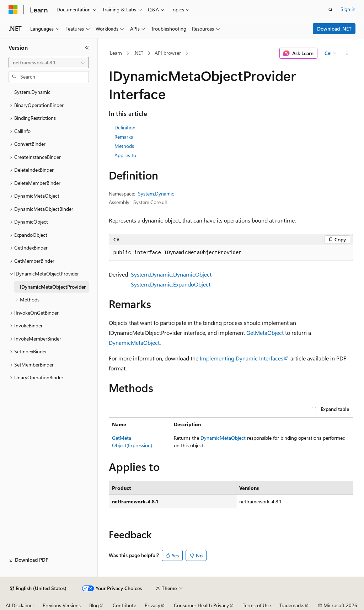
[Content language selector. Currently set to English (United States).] (38, 588)
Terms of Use (257, 605)
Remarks (124, 137)
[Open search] (331, 10)
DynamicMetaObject (134, 343)
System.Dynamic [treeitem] (32, 92)
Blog (94, 605)
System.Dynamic (156, 194)
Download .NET (334, 29)
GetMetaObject (265, 333)
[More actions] (347, 53)
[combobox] (49, 63)
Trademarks (292, 605)
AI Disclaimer (20, 605)
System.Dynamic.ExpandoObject (171, 284)
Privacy (152, 605)
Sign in (348, 9)
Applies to (125, 155)
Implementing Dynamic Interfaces (242, 358)
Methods (124, 146)
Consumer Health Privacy (201, 605)
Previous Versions (62, 605)
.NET (138, 53)
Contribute (124, 605)
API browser (168, 53)
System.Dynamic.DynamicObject (171, 274)
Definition (125, 127)
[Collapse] (87, 48)
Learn (116, 53)
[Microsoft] (13, 10)
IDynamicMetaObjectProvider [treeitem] (53, 287)
